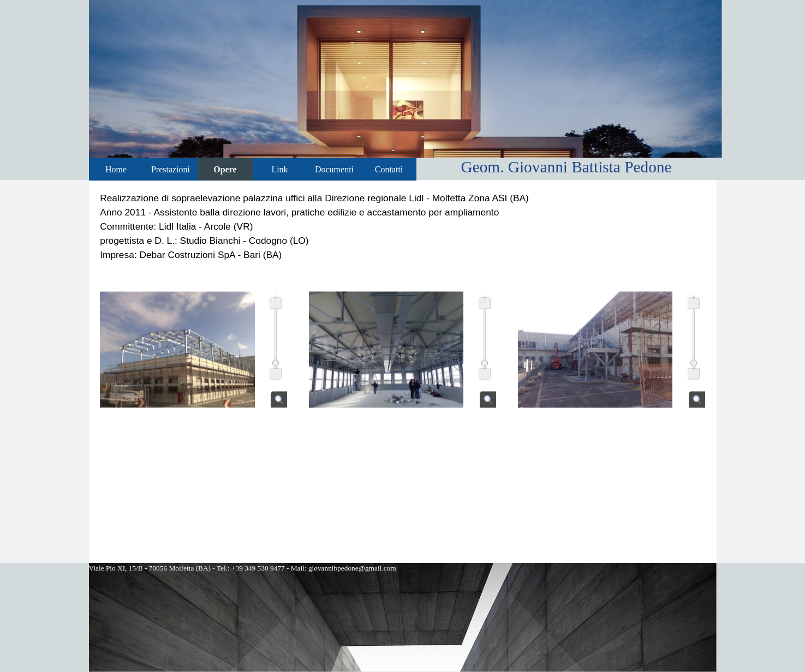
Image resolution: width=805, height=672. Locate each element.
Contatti (389, 169)
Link (279, 169)
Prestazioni (171, 169)
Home (116, 169)
